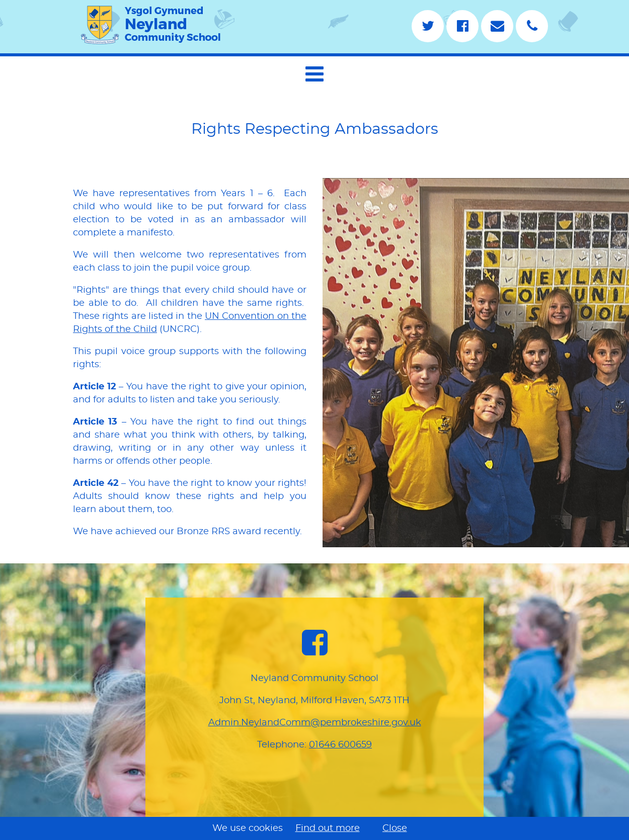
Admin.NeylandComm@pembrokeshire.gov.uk (315, 723)
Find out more (328, 828)
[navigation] (314, 72)
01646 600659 (340, 745)
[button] (314, 74)
